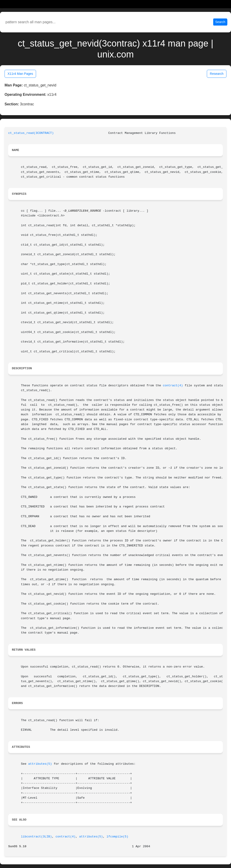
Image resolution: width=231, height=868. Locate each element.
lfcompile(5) (117, 837)
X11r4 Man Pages (20, 74)
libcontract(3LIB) (36, 837)
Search (220, 22)
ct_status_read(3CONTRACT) (31, 133)
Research (217, 74)
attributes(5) (40, 764)
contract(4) (173, 386)
